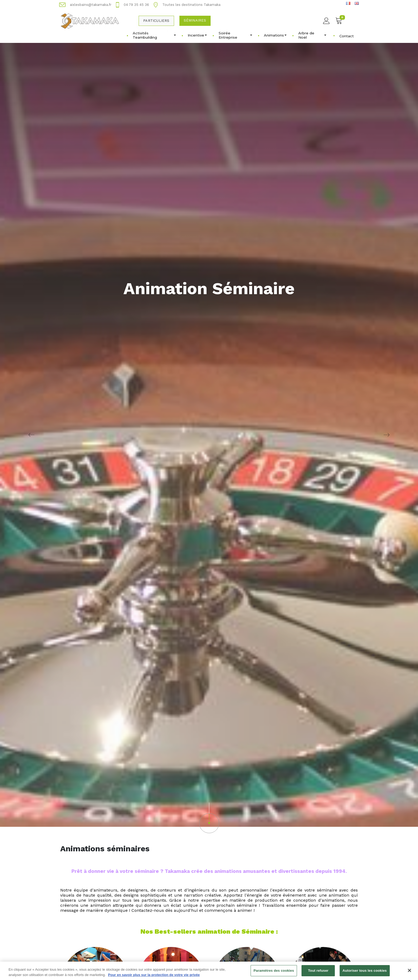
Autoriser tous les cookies (365, 973)
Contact (347, 36)
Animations (275, 35)
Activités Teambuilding (154, 35)
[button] (209, 818)
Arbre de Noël (312, 35)
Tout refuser (318, 973)
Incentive (197, 35)
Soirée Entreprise (235, 35)
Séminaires (195, 20)
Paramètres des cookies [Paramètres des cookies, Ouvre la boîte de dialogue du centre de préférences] (274, 973)
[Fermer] (409, 973)
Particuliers (156, 21)
